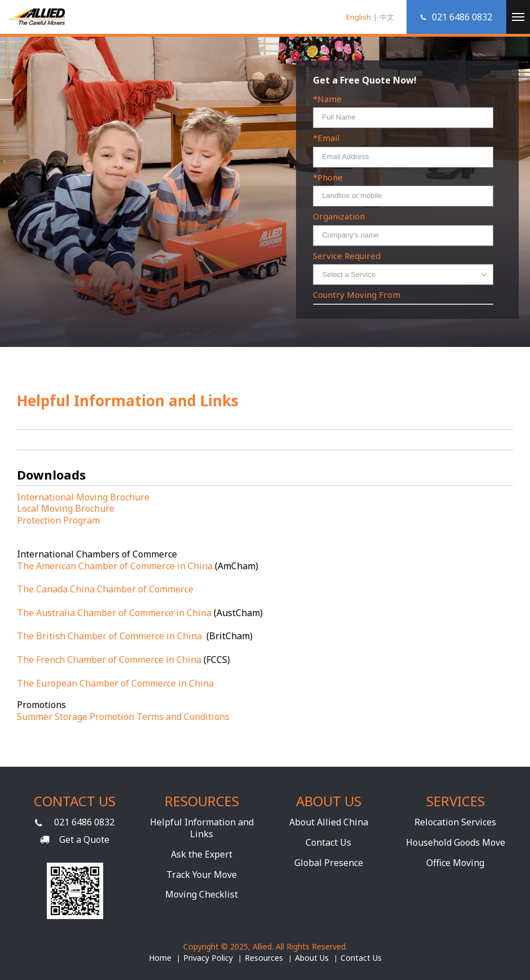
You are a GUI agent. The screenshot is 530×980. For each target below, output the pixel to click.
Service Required (347, 256)
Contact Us (328, 842)
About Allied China (329, 822)
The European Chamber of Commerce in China (115, 683)
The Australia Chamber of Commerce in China (114, 613)
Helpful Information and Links (202, 828)
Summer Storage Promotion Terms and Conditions (123, 717)
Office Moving (455, 863)
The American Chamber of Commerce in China (115, 566)
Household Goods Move (456, 842)
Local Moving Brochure (66, 508)
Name (330, 99)
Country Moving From (357, 295)
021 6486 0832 (84, 822)
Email (328, 138)
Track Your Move (202, 874)
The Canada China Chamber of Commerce (105, 589)
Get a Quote (84, 840)
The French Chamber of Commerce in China (109, 660)
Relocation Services (455, 822)
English (359, 17)
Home (160, 958)
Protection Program (58, 520)
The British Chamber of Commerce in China (111, 636)
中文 (387, 17)
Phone (330, 177)
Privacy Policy (208, 958)
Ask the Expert (202, 854)
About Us (312, 958)
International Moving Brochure (83, 497)
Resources (264, 958)
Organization (339, 216)
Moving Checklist (202, 894)
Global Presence (329, 863)
